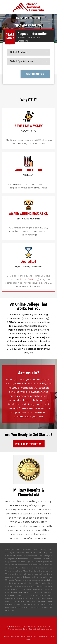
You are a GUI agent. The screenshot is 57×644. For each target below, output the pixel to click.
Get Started (35, 74)
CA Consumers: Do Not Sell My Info (22, 626)
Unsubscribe (46, 629)
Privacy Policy (44, 626)
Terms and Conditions (17, 629)
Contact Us (34, 629)
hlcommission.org (29, 279)
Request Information (28, 444)
